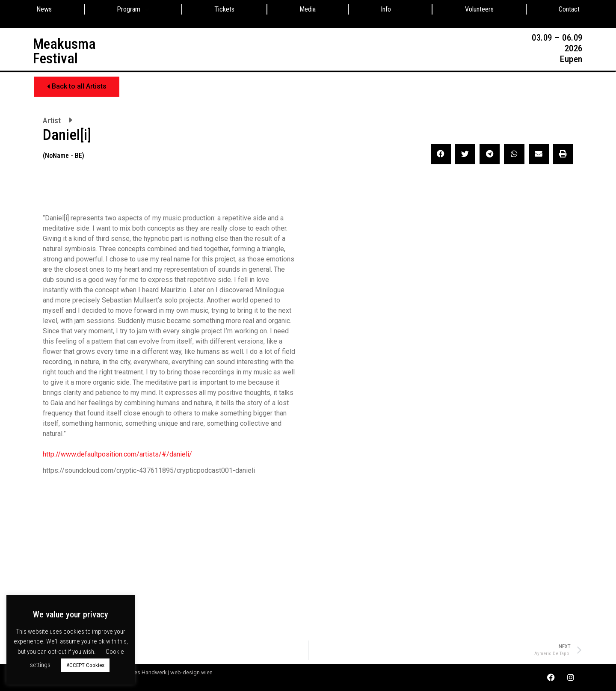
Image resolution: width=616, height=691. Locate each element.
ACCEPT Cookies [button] (85, 665)
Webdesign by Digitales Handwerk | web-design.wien (147, 672)
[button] (77, 87)
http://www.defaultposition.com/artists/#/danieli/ (117, 454)
